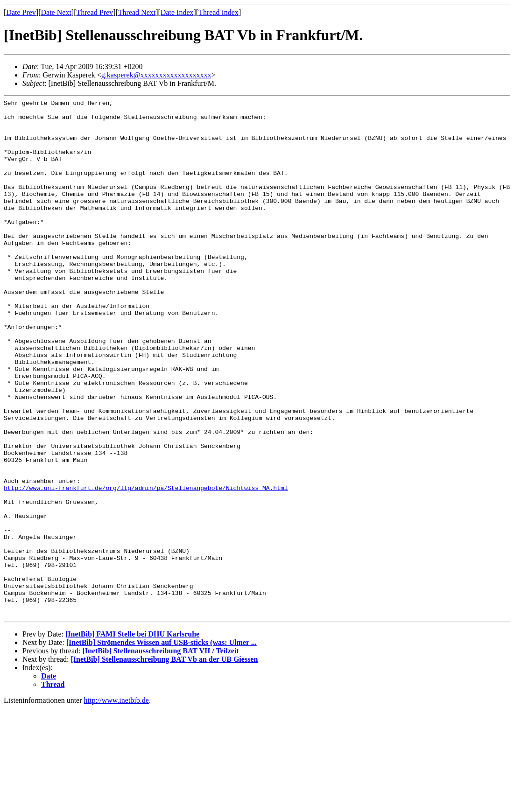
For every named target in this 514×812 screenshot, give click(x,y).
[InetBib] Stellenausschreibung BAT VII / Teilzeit (160, 754)
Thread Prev (95, 12)
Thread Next (137, 12)
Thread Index (218, 12)
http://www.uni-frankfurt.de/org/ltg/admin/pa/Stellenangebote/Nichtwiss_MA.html (146, 566)
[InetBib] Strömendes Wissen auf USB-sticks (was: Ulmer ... (162, 746)
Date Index (177, 12)
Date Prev (21, 12)
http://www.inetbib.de (116, 804)
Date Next (56, 12)
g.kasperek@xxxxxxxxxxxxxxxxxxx (156, 75)
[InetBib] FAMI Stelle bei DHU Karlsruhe (132, 738)
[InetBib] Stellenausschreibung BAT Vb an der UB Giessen (165, 763)
